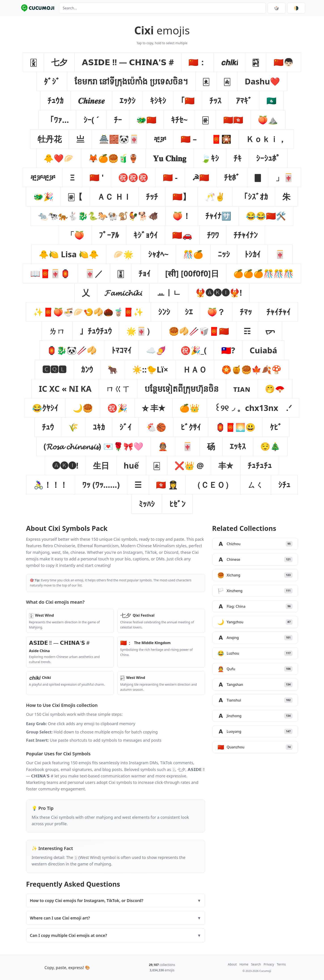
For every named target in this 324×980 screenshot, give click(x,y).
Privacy (269, 964)
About (232, 964)
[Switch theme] (296, 8)
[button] (33, 62)
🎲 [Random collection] (276, 8)
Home (244, 964)
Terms (281, 964)
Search (256, 964)
